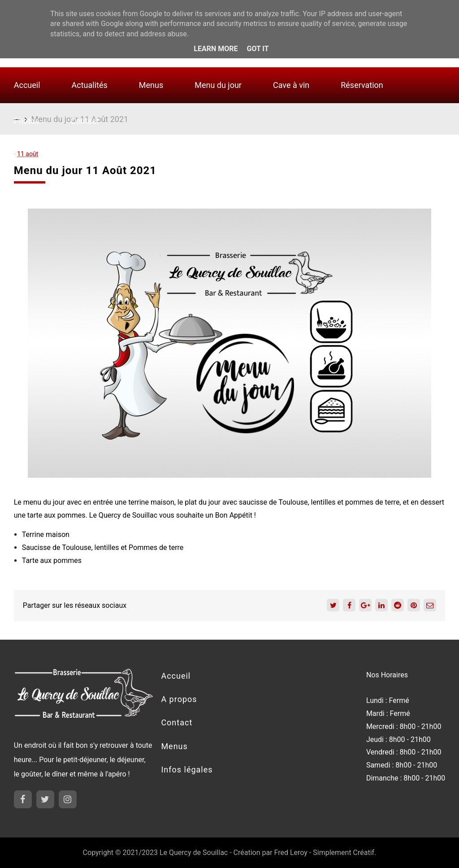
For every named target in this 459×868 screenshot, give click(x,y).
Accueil (27, 85)
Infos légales (187, 770)
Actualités (90, 85)
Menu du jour (218, 85)
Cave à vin (291, 85)
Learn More (216, 49)
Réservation (362, 85)
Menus (151, 85)
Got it (258, 49)
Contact (85, 121)
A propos (179, 699)
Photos (27, 121)
